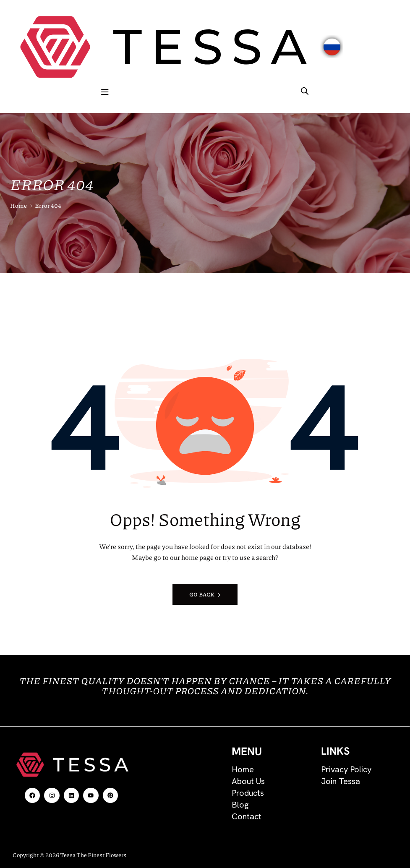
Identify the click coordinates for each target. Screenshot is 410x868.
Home (18, 205)
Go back (205, 594)
